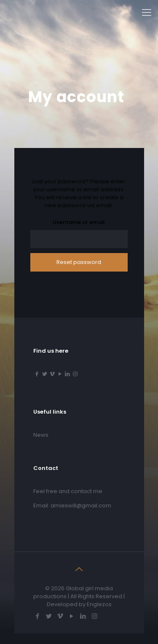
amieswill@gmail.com (81, 505)
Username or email (79, 222)
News (41, 435)
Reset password (79, 262)
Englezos (99, 604)
